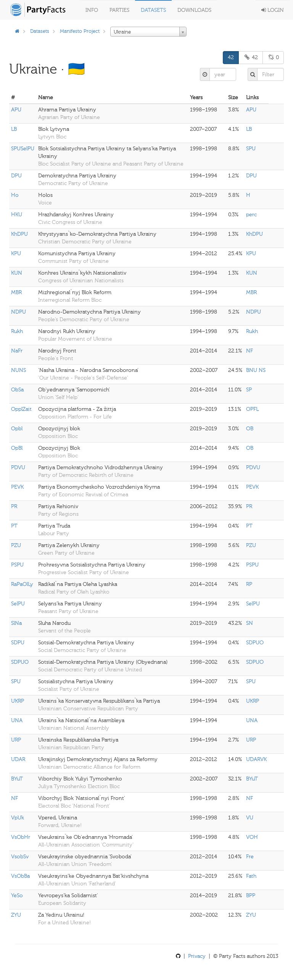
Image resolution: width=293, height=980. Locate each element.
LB (14, 129)
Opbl (17, 429)
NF (250, 351)
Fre (250, 857)
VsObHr (21, 837)
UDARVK (256, 759)
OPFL (252, 409)
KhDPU (19, 234)
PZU (16, 545)
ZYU (16, 915)
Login (273, 10)
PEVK (17, 487)
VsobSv (20, 857)
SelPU (18, 604)
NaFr (17, 351)
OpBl (17, 448)
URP (16, 740)
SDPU (18, 643)
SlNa (16, 623)
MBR (16, 292)
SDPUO (255, 643)
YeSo (17, 896)
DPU (16, 176)
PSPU (17, 565)
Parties (119, 10)
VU (250, 818)
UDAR (18, 759)
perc (251, 215)
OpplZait (21, 409)
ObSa (17, 390)
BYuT (17, 779)
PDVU (18, 467)
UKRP (18, 701)
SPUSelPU (23, 149)
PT (14, 526)
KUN (17, 273)
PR (14, 506)
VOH (252, 837)
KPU (16, 253)
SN (250, 623)
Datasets (153, 10)
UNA (17, 720)
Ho (15, 195)
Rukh (17, 331)
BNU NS (256, 370)
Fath (251, 876)
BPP (251, 896)
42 (231, 57)
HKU (17, 215)
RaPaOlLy (22, 584)
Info (92, 10)
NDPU (19, 312)
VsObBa (20, 876)
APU (16, 110)
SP (249, 390)
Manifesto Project (80, 31)
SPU (251, 149)
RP (249, 584)
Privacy (197, 956)
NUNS (19, 370)
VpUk (18, 818)
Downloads (194, 10)
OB (250, 429)
